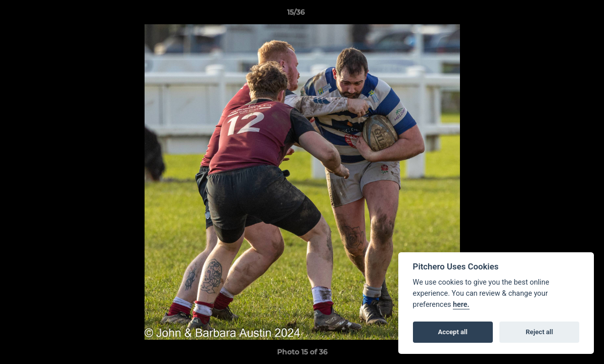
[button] (562, 15)
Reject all (539, 332)
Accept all (453, 332)
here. (461, 305)
